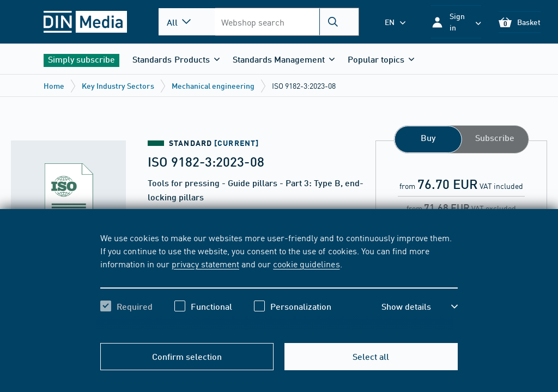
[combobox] (287, 22)
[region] (279, 281)
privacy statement (205, 264)
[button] (456, 22)
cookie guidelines (306, 264)
